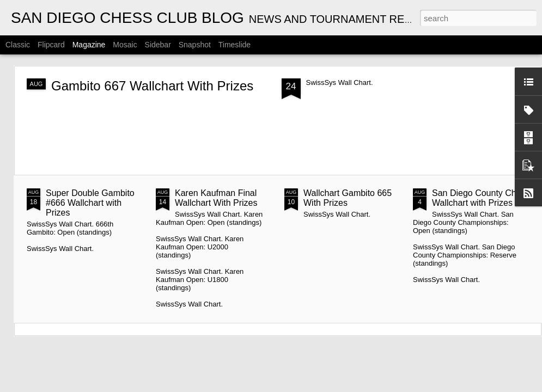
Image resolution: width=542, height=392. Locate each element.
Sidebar (158, 45)
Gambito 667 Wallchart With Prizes (152, 86)
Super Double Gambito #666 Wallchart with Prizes (90, 203)
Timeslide (235, 45)
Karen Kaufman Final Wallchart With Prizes (216, 198)
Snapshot (195, 45)
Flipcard (51, 45)
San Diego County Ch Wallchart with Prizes (474, 198)
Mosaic (125, 45)
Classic (18, 45)
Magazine (89, 45)
